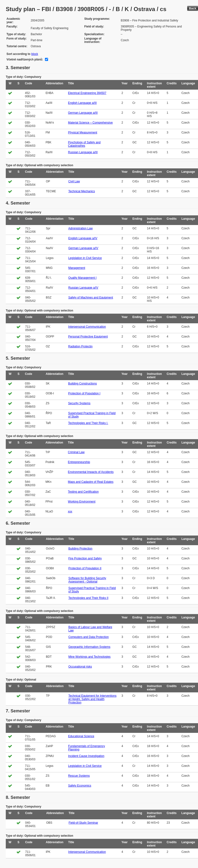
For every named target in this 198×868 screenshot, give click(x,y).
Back (193, 8)
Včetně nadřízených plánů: (25, 60)
